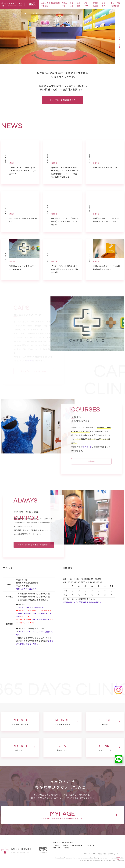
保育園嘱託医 (95, 5)
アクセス (104, 5)
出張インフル (86, 5)
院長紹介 (72, 5)
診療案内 (78, 5)
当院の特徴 (64, 5)
